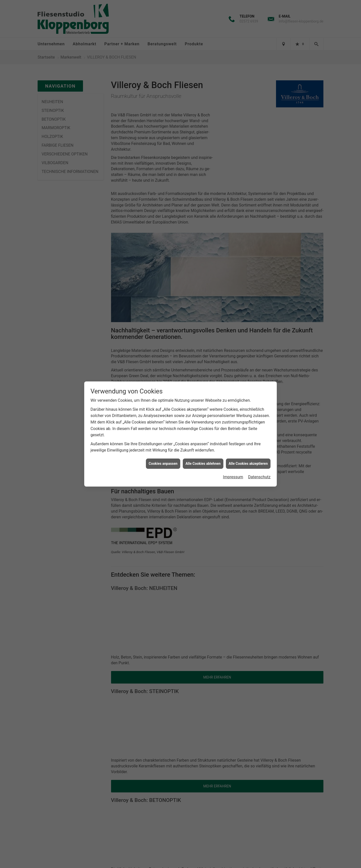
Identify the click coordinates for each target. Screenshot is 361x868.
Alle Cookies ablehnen (203, 464)
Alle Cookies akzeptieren (248, 464)
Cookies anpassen (163, 464)
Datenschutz (259, 477)
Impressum (233, 477)
